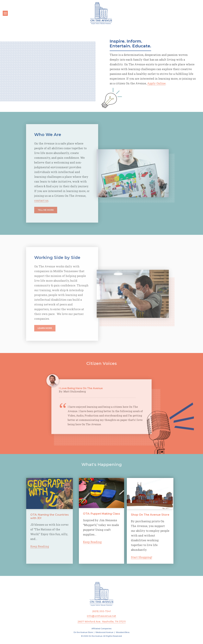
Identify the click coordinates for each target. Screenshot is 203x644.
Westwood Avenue (104, 632)
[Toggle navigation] (5, 13)
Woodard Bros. (123, 632)
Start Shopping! (158, 557)
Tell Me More (33, 210)
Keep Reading (27, 546)
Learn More (32, 328)
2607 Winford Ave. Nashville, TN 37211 (102, 622)
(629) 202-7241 (102, 611)
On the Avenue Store (83, 632)
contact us (28, 200)
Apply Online (156, 83)
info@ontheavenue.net (101, 616)
